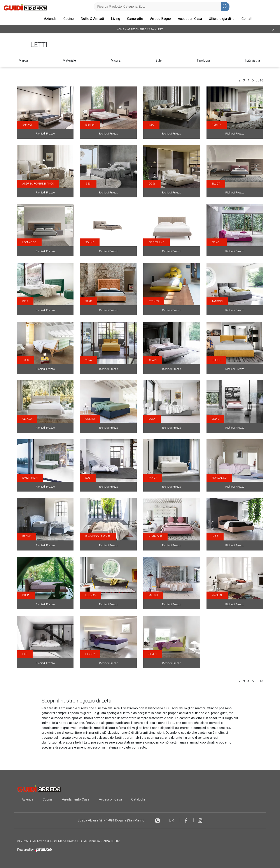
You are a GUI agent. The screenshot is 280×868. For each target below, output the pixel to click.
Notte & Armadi (92, 19)
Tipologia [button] (203, 60)
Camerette (135, 19)
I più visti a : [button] (253, 60)
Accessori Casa (190, 19)
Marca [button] (23, 60)
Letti (160, 29)
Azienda (50, 19)
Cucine (69, 19)
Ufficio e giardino (222, 19)
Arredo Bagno (160, 19)
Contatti (247, 19)
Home (120, 29)
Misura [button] (116, 60)
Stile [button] (159, 60)
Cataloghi (139, 799)
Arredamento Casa (140, 29)
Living (115, 19)
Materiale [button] (69, 60)
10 (261, 80)
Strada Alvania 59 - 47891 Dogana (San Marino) (112, 820)
